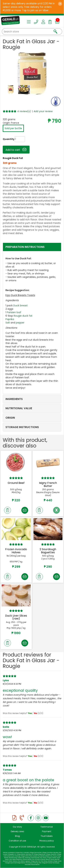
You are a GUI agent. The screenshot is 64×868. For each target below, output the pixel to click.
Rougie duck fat (23, 316)
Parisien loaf (14, 312)
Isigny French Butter (48, 484)
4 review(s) (24, 111)
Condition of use (17, 841)
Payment (47, 831)
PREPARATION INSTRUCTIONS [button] (25, 247)
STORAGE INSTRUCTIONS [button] (22, 427)
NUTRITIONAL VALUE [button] (19, 408)
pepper (20, 323)
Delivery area (17, 831)
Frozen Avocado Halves (16, 551)
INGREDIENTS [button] (14, 399)
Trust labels (47, 836)
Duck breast (20, 305)
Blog (17, 836)
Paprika (10, 319)
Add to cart (16, 149)
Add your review (43, 111)
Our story (17, 827)
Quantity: (5, 139)
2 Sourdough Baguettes (48, 551)
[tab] (32, 247)
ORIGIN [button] (10, 418)
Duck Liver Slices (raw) (16, 617)
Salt (8, 323)
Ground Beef (16, 483)
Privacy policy (47, 841)
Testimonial (47, 827)
